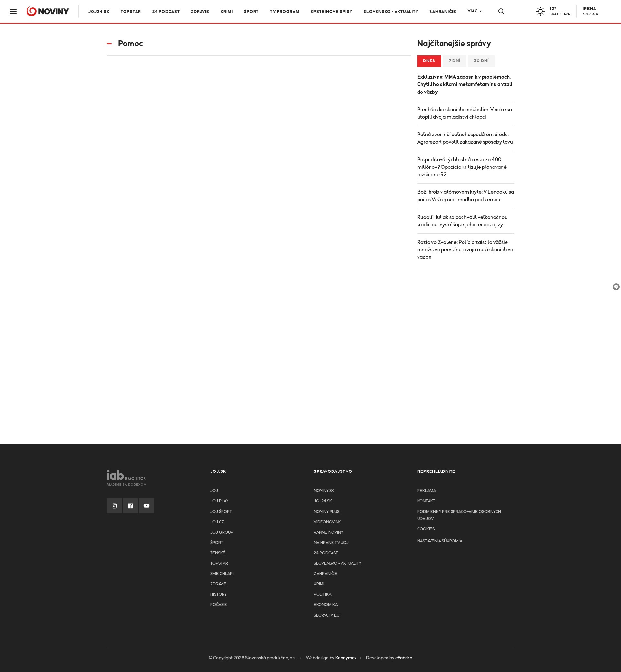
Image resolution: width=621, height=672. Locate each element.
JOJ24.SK (99, 12)
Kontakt (426, 501)
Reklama (427, 491)
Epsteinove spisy (331, 12)
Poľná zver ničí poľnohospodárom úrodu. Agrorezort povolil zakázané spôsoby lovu (465, 138)
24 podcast (166, 12)
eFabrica (404, 658)
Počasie (219, 605)
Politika (322, 595)
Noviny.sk (324, 491)
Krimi (227, 12)
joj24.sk (323, 501)
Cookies (426, 529)
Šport (251, 12)
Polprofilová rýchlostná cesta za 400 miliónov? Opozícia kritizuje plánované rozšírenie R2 (462, 167)
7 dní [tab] (455, 61)
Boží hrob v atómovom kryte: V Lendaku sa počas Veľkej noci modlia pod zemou (466, 196)
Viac (473, 11)
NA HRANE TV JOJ (331, 543)
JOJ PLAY (219, 501)
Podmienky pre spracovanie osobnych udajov (459, 515)
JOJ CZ (217, 522)
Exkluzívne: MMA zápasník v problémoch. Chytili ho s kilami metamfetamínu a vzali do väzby (465, 84)
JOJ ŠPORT (221, 512)
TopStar (219, 564)
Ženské (218, 553)
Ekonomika (326, 605)
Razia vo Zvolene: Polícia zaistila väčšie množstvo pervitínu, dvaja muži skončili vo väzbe (465, 250)
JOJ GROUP (222, 532)
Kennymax (346, 658)
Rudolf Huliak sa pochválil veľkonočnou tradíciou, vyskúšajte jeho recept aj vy (462, 221)
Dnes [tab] (429, 61)
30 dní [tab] (482, 61)
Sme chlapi (222, 574)
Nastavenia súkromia (440, 541)
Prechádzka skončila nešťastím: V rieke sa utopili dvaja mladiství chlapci (465, 113)
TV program (285, 12)
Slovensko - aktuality (391, 12)
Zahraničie (443, 12)
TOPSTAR (131, 12)
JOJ (214, 491)
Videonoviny (327, 522)
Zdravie (200, 12)
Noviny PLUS (327, 512)
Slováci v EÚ (327, 616)
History (218, 595)
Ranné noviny (328, 532)
